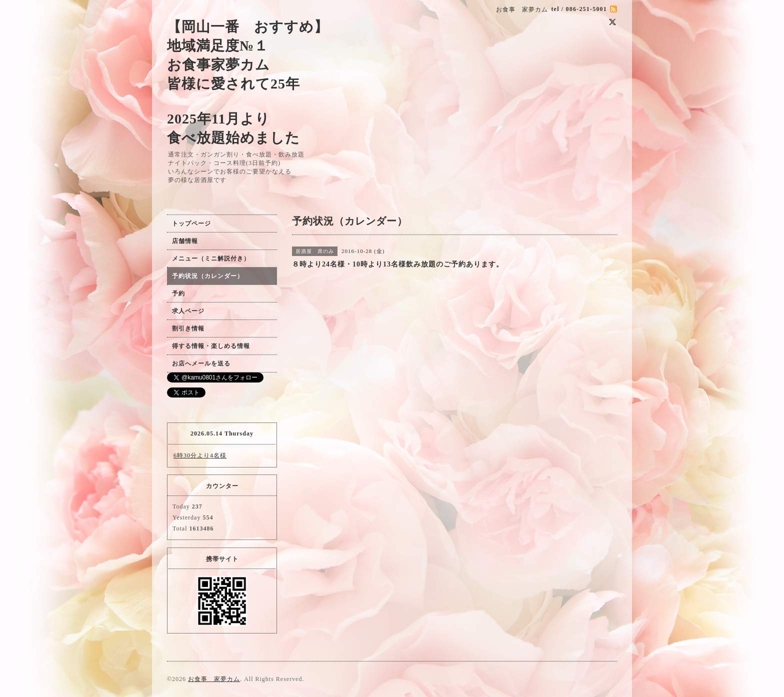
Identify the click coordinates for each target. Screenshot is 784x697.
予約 (178, 293)
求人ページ (188, 311)
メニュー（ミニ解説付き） (211, 258)
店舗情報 (185, 241)
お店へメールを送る (201, 363)
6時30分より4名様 (200, 455)
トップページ (191, 223)
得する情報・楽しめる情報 (211, 346)
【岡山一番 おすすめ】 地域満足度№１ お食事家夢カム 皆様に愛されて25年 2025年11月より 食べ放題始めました (248, 82)
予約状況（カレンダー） (208, 276)
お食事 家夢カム (214, 679)
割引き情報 (188, 328)
